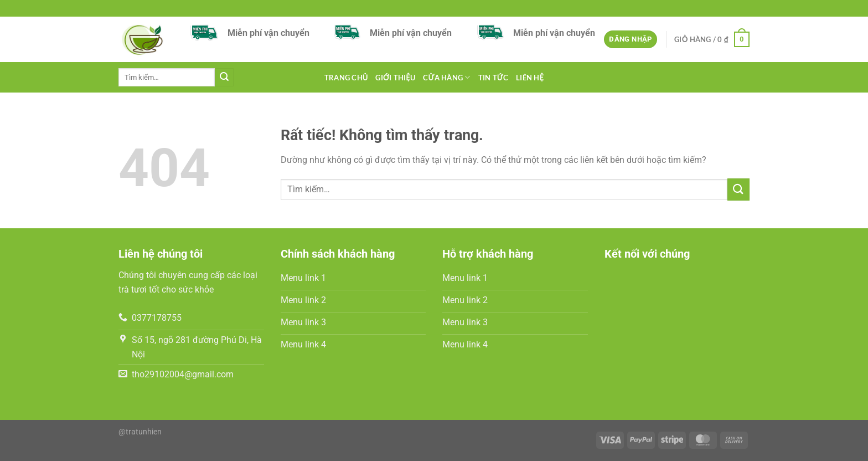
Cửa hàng (446, 77)
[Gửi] (224, 78)
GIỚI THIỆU (395, 78)
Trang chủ (346, 78)
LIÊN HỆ (530, 78)
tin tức (494, 78)
